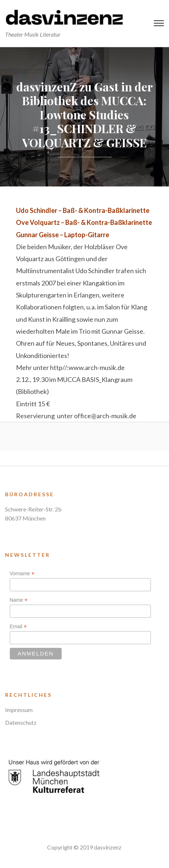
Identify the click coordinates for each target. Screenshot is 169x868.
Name (19, 600)
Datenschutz (21, 722)
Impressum (19, 710)
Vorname (22, 574)
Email (18, 627)
